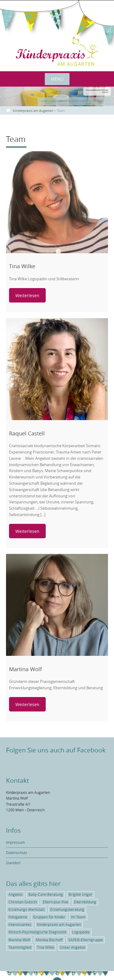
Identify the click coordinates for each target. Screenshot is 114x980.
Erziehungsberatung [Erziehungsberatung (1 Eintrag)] (67, 909)
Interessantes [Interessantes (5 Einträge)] (20, 924)
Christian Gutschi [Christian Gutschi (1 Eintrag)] (23, 902)
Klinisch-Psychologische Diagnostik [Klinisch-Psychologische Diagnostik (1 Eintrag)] (37, 932)
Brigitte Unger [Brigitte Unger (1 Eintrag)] (80, 894)
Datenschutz (17, 853)
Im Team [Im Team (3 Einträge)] (78, 917)
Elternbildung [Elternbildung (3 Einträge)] (85, 902)
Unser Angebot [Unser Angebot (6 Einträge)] (72, 947)
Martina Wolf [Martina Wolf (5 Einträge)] (19, 940)
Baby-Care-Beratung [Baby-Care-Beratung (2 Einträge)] (46, 894)
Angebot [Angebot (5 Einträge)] (15, 894)
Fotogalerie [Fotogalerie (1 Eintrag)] (18, 917)
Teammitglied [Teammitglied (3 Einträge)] (20, 947)
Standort (13, 863)
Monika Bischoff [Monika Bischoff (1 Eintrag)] (49, 940)
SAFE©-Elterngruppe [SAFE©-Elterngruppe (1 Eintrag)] (86, 940)
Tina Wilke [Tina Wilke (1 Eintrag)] (46, 947)
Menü (57, 79)
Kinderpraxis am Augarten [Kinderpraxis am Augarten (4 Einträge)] (59, 924)
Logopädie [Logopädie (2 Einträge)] (81, 932)
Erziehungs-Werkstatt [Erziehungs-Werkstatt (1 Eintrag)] (26, 909)
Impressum (15, 842)
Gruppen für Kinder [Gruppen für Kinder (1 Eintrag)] (49, 917)
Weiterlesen (27, 295)
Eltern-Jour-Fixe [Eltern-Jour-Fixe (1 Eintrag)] (55, 902)
